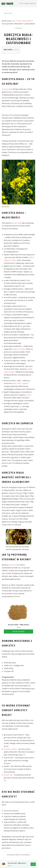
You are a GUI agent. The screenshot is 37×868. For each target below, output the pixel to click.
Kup (33, 864)
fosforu (23, 349)
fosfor (19, 383)
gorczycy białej (16, 223)
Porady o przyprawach (24, 21)
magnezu (7, 260)
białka (30, 369)
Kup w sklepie (18, 631)
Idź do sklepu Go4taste (27, 3)
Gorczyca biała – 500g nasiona (18, 625)
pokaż (15, 50)
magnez (25, 383)
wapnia (12, 372)
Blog (13, 21)
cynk (21, 406)
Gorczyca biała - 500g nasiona (17, 863)
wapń (14, 383)
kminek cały (8, 775)
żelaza (31, 257)
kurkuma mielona (10, 749)
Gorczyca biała (7, 89)
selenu (14, 260)
